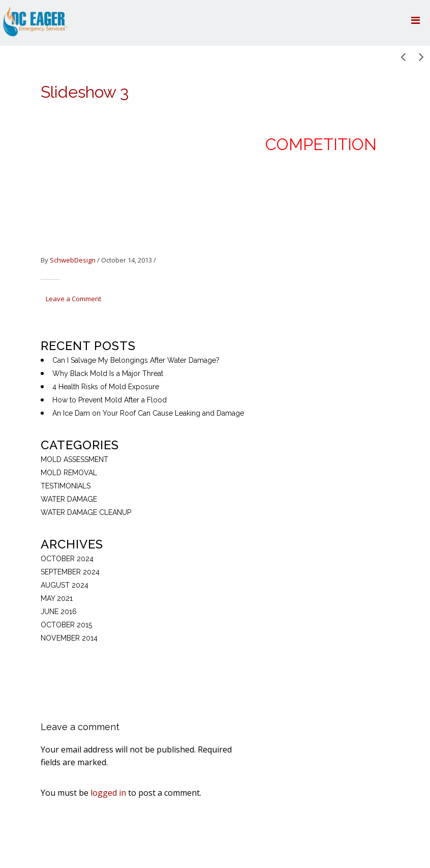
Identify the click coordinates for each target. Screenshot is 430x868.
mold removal (69, 473)
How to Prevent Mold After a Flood (110, 400)
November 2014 (69, 638)
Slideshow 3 (85, 92)
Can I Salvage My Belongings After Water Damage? (136, 360)
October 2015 (66, 625)
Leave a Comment (73, 299)
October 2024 (67, 559)
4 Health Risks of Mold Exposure (106, 387)
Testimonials (66, 486)
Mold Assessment (74, 459)
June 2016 (59, 612)
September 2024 (70, 572)
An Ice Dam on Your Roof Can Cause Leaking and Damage (148, 413)
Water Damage (69, 499)
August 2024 (65, 585)
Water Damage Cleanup (86, 512)
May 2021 (57, 598)
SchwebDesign (73, 260)
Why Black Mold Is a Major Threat (108, 373)
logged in (108, 793)
